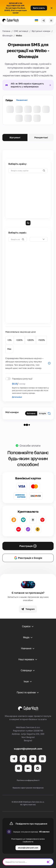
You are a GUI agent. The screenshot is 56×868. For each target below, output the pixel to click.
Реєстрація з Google (28, 558)
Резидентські (41, 137)
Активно (31, 413)
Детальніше (17, 397)
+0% (9, 340)
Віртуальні (15, 137)
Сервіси (28, 626)
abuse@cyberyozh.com (28, 848)
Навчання (28, 649)
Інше (28, 682)
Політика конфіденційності (28, 780)
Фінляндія (7, 35)
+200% (30, 340)
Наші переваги (28, 660)
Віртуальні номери (41, 31)
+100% (19, 340)
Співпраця (28, 671)
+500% (41, 340)
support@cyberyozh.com (28, 749)
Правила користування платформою (28, 788)
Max (9, 349)
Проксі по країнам (28, 693)
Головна (6, 31)
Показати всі (22, 100)
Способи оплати (30, 446)
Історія (42, 413)
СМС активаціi (21, 31)
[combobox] (39, 239)
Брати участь (39, 8)
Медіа (28, 637)
